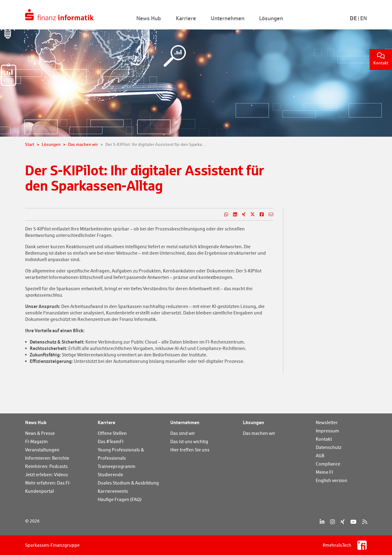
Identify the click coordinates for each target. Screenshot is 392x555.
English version (332, 480)
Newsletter (327, 422)
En (364, 18)
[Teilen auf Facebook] (259, 215)
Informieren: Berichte (47, 458)
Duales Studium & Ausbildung (128, 483)
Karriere (106, 422)
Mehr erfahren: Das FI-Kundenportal (48, 487)
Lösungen (253, 422)
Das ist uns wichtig (189, 441)
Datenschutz (329, 447)
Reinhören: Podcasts (46, 466)
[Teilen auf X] (250, 215)
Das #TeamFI (111, 441)
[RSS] (365, 522)
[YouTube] (353, 522)
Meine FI (324, 472)
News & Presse (40, 433)
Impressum (327, 431)
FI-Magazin (36, 441)
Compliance (328, 464)
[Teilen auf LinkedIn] (233, 215)
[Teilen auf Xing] (241, 215)
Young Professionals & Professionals (121, 454)
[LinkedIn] (322, 522)
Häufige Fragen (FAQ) (120, 499)
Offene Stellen (112, 433)
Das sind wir (183, 433)
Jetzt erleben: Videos (47, 475)
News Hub (36, 422)
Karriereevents (113, 491)
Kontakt (381, 59)
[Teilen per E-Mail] (268, 215)
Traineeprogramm (117, 466)
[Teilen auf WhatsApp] (224, 215)
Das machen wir (259, 433)
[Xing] (343, 522)
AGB (320, 456)
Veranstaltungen (42, 450)
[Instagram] (332, 522)
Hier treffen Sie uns (190, 450)
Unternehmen (185, 422)
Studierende (110, 475)
